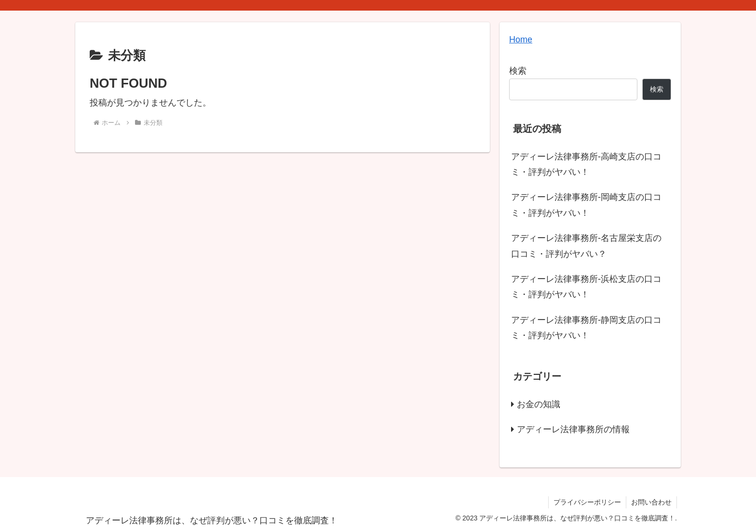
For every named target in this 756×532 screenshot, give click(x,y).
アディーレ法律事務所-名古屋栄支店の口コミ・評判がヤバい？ (586, 246)
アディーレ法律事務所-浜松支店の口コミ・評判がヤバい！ (586, 287)
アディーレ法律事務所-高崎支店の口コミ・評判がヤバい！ (586, 164)
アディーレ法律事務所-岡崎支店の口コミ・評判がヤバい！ (586, 205)
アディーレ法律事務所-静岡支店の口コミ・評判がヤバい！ (586, 328)
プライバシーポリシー (587, 502)
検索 (518, 71)
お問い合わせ (651, 502)
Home (521, 40)
